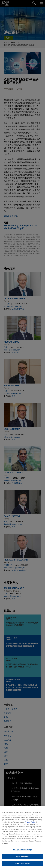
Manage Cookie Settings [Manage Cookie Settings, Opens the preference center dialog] (22, 851)
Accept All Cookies (23, 865)
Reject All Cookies (22, 858)
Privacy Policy (30, 823)
